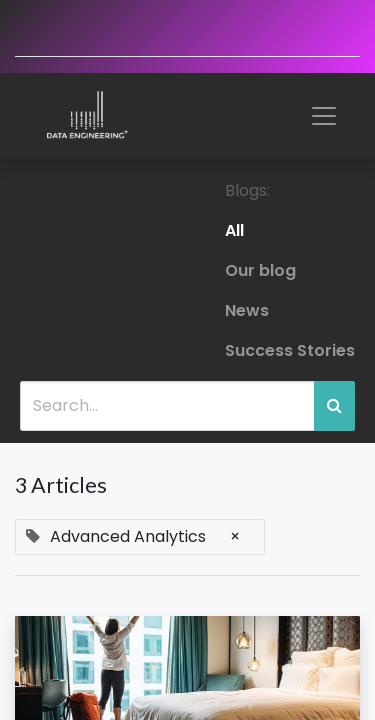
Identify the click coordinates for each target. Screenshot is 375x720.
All (234, 230)
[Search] (334, 406)
